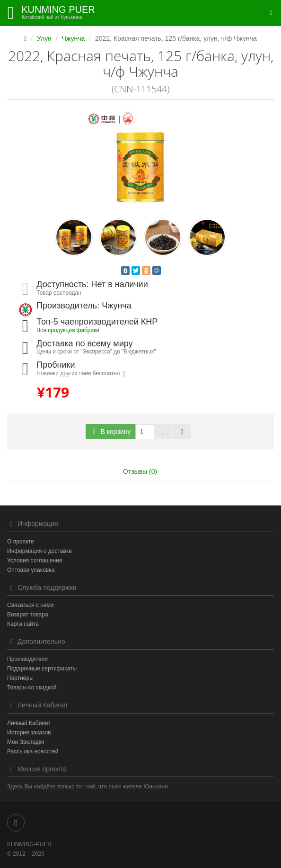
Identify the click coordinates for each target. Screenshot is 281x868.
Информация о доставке (40, 551)
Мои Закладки (26, 742)
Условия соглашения (35, 561)
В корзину (111, 432)
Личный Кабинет (29, 723)
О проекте (21, 542)
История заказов (29, 732)
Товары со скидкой (32, 687)
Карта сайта (23, 624)
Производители (27, 659)
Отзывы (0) (140, 471)
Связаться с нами (30, 605)
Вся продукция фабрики (68, 330)
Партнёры (20, 678)
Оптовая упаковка (31, 570)
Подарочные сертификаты (42, 669)
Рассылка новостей (33, 751)
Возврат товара (28, 615)
